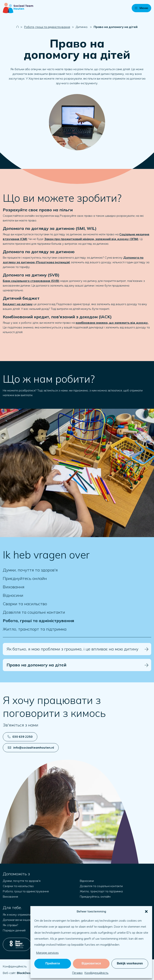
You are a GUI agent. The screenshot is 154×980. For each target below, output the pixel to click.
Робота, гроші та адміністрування (47, 27)
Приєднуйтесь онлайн (25, 578)
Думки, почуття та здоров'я (30, 570)
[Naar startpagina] (18, 8)
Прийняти (53, 963)
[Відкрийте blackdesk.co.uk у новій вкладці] (25, 973)
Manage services (47, 953)
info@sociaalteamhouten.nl (31, 747)
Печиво (77, 973)
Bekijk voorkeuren (130, 963)
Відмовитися (91, 963)
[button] (146, 912)
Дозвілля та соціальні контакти (34, 612)
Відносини (13, 595)
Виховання (14, 587)
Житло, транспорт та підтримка (35, 629)
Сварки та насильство (25, 604)
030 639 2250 (20, 737)
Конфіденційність (96, 973)
